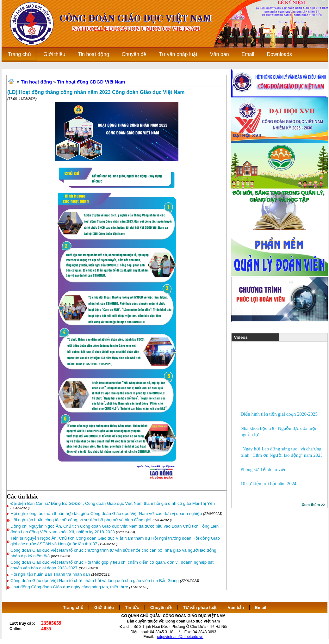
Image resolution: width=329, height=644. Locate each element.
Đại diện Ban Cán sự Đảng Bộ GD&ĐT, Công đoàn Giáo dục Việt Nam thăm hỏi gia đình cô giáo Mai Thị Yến (113, 503)
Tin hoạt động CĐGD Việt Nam (91, 82)
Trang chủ (73, 607)
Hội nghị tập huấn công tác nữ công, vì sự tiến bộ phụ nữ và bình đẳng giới (81, 520)
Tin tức (132, 607)
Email (261, 607)
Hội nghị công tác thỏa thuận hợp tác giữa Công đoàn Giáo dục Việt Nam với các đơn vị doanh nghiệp (106, 514)
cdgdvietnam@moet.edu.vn (180, 637)
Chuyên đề (161, 607)
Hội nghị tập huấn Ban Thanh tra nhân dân (50, 574)
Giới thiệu (104, 607)
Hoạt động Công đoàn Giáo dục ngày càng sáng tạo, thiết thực (69, 587)
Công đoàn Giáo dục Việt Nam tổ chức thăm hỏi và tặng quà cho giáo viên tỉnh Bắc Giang (95, 581)
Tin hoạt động (36, 82)
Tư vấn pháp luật (200, 607)
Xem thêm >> (314, 505)
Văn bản (236, 607)
